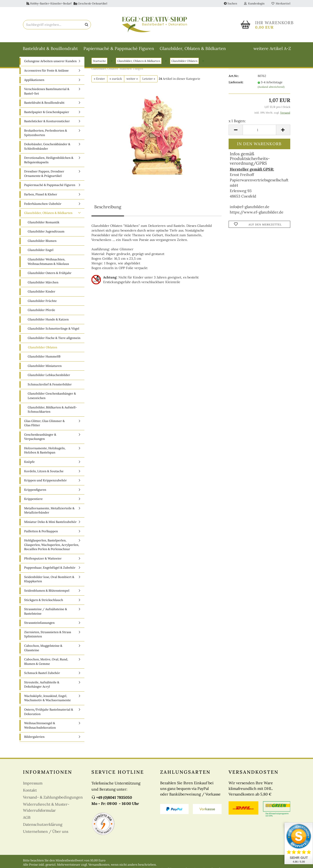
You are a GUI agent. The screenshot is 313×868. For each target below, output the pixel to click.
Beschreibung (108, 212)
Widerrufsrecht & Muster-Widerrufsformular (46, 812)
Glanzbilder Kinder (41, 297)
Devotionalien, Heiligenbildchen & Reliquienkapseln (49, 165)
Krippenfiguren (35, 495)
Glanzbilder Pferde (41, 315)
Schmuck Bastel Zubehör (42, 678)
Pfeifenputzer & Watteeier (43, 564)
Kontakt (30, 795)
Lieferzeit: (236, 88)
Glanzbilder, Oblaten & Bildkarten (193, 48)
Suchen (230, 3)
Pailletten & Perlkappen (41, 536)
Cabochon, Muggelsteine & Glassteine (43, 653)
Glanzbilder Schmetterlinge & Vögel (53, 334)
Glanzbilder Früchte (42, 306)
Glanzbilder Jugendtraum (46, 237)
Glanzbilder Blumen (42, 246)
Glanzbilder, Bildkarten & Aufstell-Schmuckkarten (52, 415)
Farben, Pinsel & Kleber (41, 200)
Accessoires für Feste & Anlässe (46, 76)
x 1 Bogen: (237, 126)
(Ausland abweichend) (271, 92)
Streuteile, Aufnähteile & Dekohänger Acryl (42, 690)
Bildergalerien (34, 742)
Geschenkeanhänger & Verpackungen (40, 442)
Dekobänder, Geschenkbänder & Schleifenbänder (47, 152)
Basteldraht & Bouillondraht (50, 48)
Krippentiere (33, 504)
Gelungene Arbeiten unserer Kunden (50, 67)
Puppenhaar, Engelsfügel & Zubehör (50, 573)
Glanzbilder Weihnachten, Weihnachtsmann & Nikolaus (48, 267)
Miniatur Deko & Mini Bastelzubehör (50, 527)
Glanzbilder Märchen (43, 287)
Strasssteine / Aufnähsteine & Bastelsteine (46, 617)
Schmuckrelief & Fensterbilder (50, 390)
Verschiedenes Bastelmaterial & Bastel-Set (47, 97)
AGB (27, 822)
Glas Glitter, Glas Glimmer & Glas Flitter (44, 428)
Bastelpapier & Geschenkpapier (47, 117)
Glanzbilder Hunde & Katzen (48, 325)
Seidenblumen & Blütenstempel (47, 596)
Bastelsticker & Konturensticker (47, 127)
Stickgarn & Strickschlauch (44, 605)
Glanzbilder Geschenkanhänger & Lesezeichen (52, 401)
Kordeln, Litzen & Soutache (44, 476)
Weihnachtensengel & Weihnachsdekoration (40, 731)
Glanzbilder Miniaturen (45, 371)
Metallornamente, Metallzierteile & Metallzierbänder (49, 516)
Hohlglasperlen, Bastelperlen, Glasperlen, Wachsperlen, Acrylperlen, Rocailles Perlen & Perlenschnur (52, 550)
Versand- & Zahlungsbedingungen (53, 802)
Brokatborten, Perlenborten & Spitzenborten (46, 138)
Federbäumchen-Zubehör (43, 209)
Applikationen (34, 85)
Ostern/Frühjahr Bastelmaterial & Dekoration (49, 717)
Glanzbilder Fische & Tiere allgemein (54, 343)
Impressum (33, 788)
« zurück (116, 84)
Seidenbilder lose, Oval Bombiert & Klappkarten (49, 584)
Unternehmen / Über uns (46, 837)
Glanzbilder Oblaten (43, 352)
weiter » (132, 84)
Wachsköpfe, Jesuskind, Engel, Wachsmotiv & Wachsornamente (47, 703)
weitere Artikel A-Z (272, 48)
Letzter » (149, 84)
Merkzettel (281, 3)
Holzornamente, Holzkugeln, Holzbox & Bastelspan (45, 456)
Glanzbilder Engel (41, 255)
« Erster (99, 84)
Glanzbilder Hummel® (44, 362)
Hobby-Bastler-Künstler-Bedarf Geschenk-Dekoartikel (67, 3)
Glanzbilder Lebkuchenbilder (49, 380)
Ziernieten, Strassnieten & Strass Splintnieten (48, 640)
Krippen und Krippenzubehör (45, 486)
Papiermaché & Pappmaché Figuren (119, 48)
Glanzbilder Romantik (43, 227)
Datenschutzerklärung (43, 830)
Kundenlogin (254, 3)
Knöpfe (29, 467)
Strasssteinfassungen (39, 628)
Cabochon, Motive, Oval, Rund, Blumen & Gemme (46, 667)
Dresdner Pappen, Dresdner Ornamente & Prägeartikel (44, 179)
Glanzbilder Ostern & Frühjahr (50, 278)
